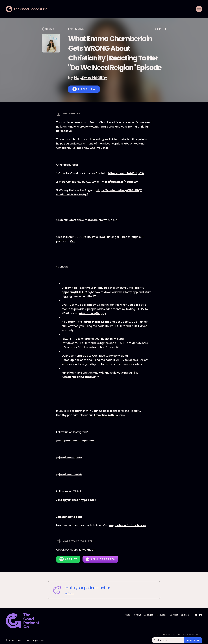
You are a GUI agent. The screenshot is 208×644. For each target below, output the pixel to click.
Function (68, 373)
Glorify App (69, 288)
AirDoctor (68, 322)
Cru (73, 241)
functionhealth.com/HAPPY (80, 377)
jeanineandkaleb (71, 474)
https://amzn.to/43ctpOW (126, 173)
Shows (138, 615)
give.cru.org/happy (93, 313)
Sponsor (185, 615)
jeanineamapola (70, 457)
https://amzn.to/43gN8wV (120, 182)
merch (89, 220)
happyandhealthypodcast (77, 441)
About (128, 615)
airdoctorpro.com (96, 322)
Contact (174, 615)
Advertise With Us (106, 415)
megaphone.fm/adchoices (128, 525)
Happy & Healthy (91, 77)
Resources (161, 615)
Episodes (149, 615)
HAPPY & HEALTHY (99, 237)
